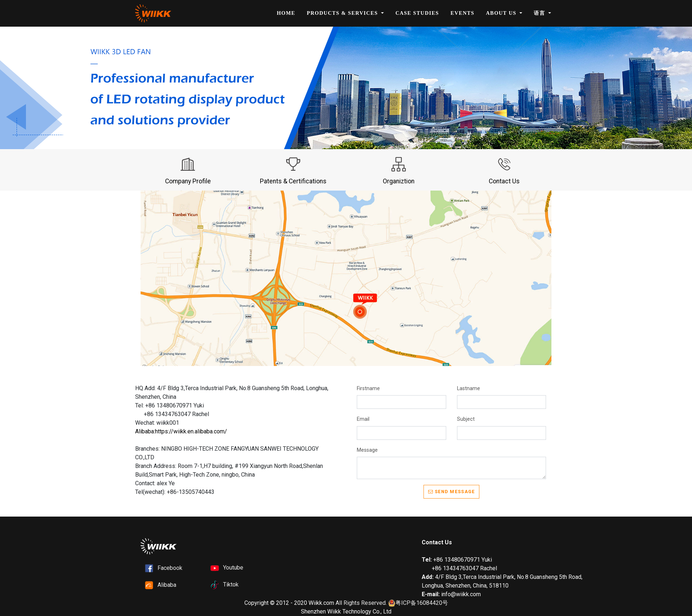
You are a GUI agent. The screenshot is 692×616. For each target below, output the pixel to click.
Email (363, 419)
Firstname (368, 389)
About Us (502, 13)
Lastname (469, 389)
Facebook (170, 568)
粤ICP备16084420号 (418, 603)
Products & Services (343, 13)
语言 (540, 13)
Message (367, 450)
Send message (452, 492)
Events (462, 13)
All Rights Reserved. (361, 603)
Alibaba (167, 585)
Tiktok (231, 584)
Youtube (233, 568)
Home (286, 13)
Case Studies (417, 13)
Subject (466, 419)
